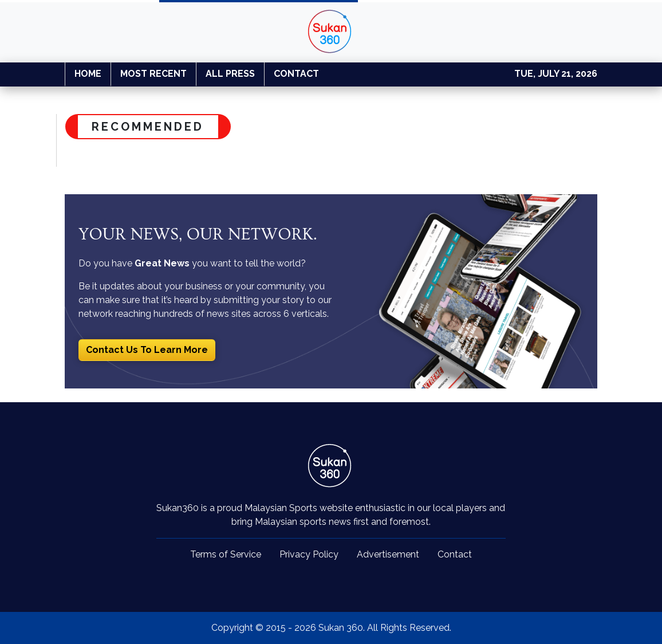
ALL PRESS (230, 74)
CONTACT (296, 74)
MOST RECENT (153, 74)
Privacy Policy (309, 554)
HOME (88, 74)
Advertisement (388, 554)
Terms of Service (226, 554)
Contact (455, 554)
